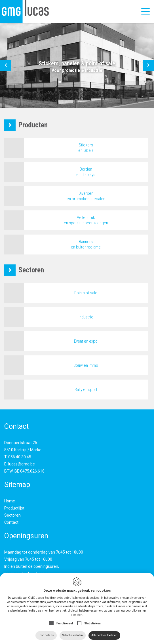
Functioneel (65, 623)
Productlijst (14, 508)
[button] (6, 65)
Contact (11, 522)
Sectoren (12, 515)
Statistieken (92, 623)
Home (10, 501)
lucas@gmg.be (22, 464)
